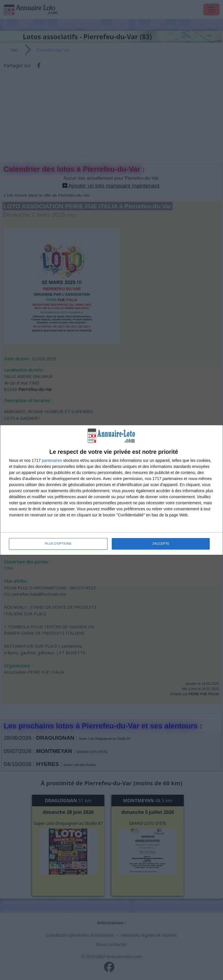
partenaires (52, 460)
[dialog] (112, 490)
